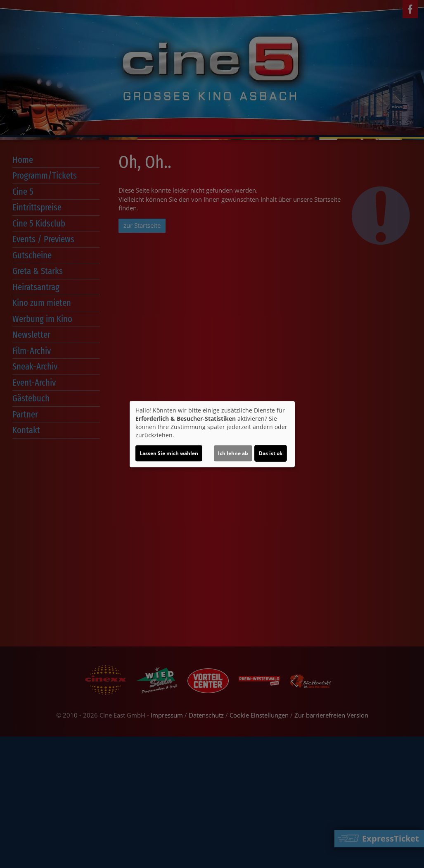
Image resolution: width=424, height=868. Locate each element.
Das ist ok (271, 453)
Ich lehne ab (233, 453)
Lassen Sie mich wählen (169, 453)
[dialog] (212, 434)
